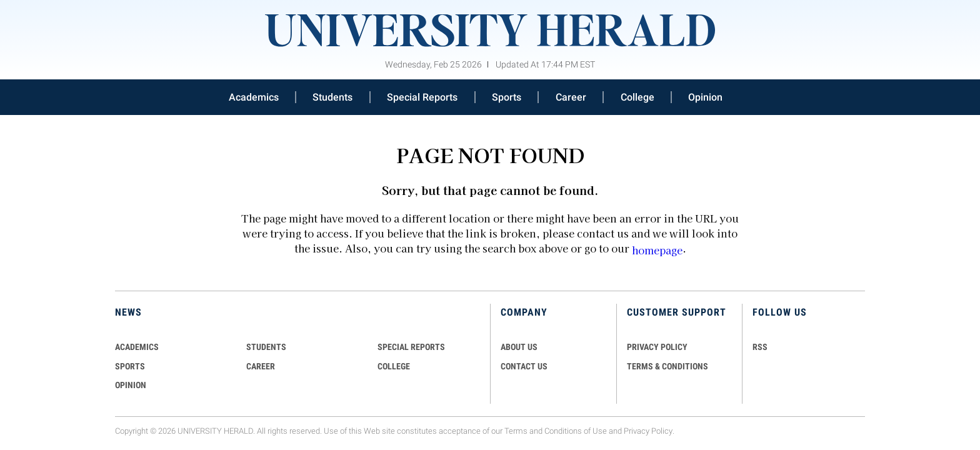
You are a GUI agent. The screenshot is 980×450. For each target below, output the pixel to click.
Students (332, 97)
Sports (507, 97)
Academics (254, 97)
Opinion (705, 97)
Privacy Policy (648, 431)
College (637, 97)
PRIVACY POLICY (657, 347)
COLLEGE (394, 366)
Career (571, 97)
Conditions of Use (576, 431)
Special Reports (422, 97)
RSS (760, 347)
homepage (657, 250)
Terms (516, 431)
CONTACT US (524, 366)
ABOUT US (519, 347)
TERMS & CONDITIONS (667, 366)
